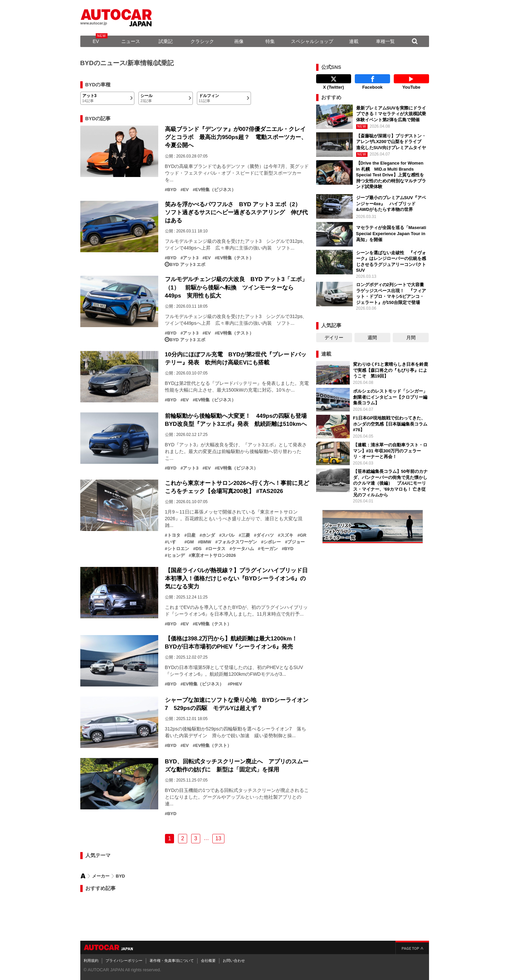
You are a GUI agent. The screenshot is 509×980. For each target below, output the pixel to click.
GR (303, 535)
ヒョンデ (176, 555)
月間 (411, 338)
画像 (239, 41)
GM (190, 542)
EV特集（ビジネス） (216, 190)
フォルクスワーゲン (237, 542)
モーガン (269, 549)
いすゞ (174, 542)
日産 (191, 535)
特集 (270, 41)
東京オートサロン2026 (214, 555)
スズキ (287, 535)
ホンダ (208, 535)
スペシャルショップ (312, 41)
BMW (206, 542)
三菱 (246, 535)
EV (96, 41)
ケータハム (243, 549)
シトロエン (178, 549)
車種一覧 (385, 41)
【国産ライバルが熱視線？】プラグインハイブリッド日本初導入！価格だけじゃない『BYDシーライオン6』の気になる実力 (236, 578)
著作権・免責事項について (172, 961)
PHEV (236, 684)
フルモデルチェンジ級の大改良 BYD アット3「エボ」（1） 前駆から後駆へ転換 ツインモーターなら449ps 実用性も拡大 (236, 287)
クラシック (202, 41)
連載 (354, 41)
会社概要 (208, 961)
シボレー (272, 542)
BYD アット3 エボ (188, 265)
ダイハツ (265, 535)
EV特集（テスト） (235, 258)
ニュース (131, 41)
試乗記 (166, 41)
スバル (228, 535)
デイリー (334, 338)
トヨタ (174, 535)
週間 (372, 338)
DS (199, 549)
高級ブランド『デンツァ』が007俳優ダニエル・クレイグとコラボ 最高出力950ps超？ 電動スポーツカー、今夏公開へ (236, 137)
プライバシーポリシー (124, 961)
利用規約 (91, 961)
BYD (172, 190)
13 (218, 838)
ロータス (217, 549)
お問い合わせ (234, 961)
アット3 (190, 258)
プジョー (296, 542)
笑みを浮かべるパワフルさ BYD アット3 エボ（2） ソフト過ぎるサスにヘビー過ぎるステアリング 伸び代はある (236, 212)
